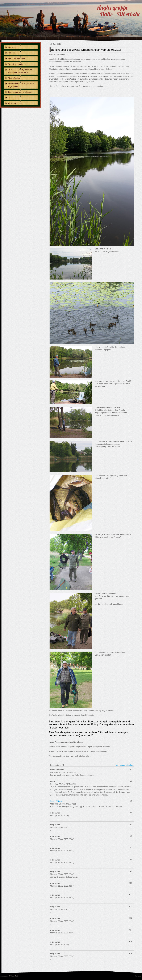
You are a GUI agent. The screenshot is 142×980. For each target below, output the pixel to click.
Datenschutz (14, 976)
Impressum (4, 976)
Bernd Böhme (56, 801)
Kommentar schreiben (124, 765)
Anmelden (138, 976)
